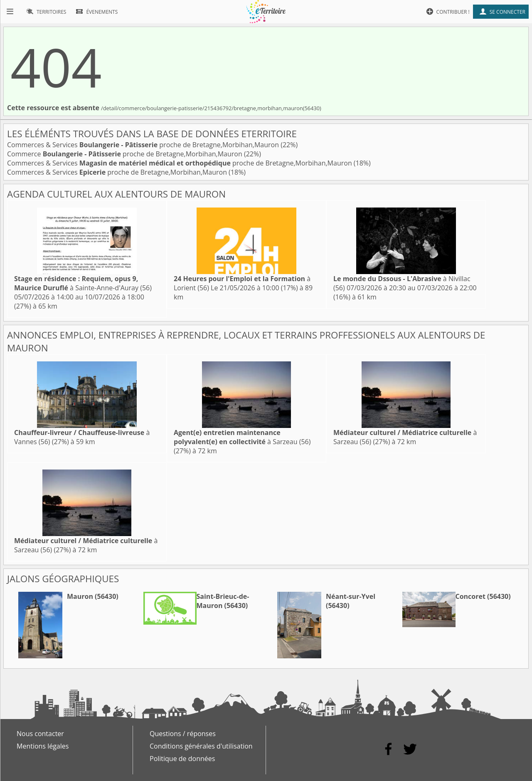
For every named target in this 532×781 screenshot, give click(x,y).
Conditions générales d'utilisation (201, 746)
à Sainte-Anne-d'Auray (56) (83, 283)
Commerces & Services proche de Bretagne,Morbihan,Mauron (144, 145)
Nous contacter (40, 734)
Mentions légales (43, 746)
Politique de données (182, 759)
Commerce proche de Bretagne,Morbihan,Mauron (126, 154)
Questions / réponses (183, 734)
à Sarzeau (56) (242, 437)
